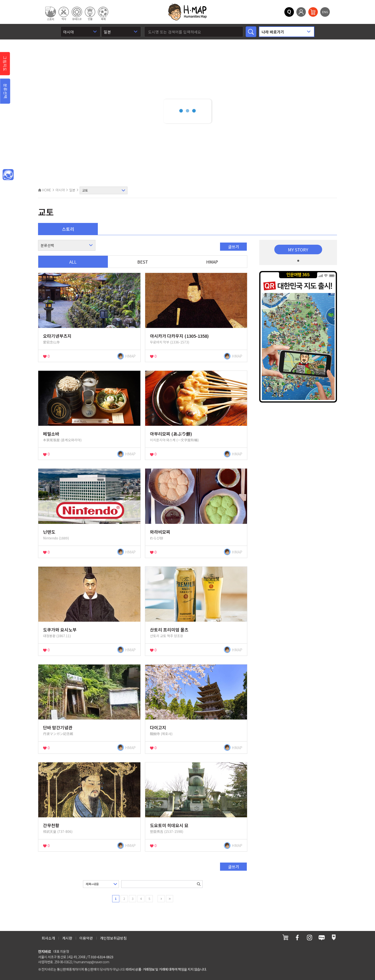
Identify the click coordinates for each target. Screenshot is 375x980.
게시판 (67, 938)
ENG (325, 12)
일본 (72, 190)
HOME (45, 190)
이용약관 (86, 938)
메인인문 (8, 175)
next (161, 899)
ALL (73, 262)
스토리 (68, 229)
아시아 (60, 190)
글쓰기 (234, 247)
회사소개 (48, 938)
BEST (143, 262)
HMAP (212, 262)
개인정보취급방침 (113, 938)
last (170, 899)
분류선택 (6, 91)
